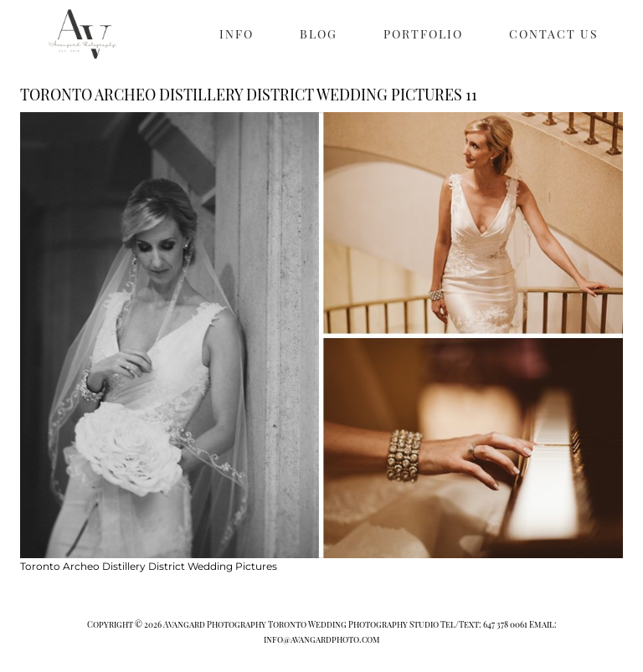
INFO (237, 34)
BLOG (319, 34)
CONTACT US (554, 34)
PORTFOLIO (423, 34)
